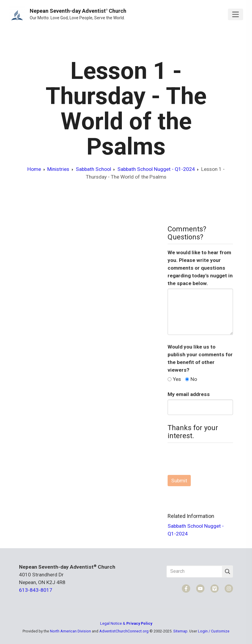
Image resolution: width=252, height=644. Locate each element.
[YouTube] (200, 589)
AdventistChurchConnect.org (124, 631)
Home (34, 169)
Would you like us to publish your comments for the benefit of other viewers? (200, 358)
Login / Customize (214, 631)
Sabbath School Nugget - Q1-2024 (156, 169)
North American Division (70, 631)
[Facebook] (186, 589)
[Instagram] (229, 589)
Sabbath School (93, 169)
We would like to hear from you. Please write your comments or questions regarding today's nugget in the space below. (200, 268)
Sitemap (180, 631)
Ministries (58, 169)
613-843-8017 (36, 590)
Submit (179, 481)
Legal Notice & (126, 623)
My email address (189, 394)
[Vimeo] (215, 589)
